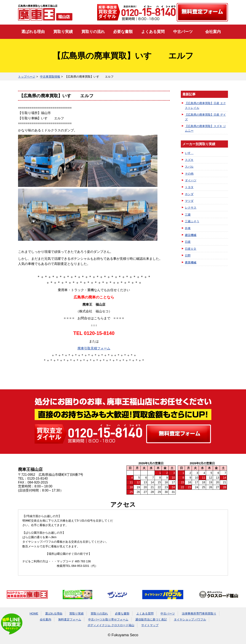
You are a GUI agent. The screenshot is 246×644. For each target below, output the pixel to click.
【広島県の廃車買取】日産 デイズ (205, 117)
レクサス (191, 208)
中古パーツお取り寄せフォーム (108, 619)
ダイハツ (191, 180)
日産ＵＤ (191, 249)
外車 (188, 228)
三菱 (188, 215)
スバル (189, 167)
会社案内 (213, 32)
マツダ (189, 201)
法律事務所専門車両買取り (199, 613)
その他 (189, 174)
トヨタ (189, 187)
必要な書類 (123, 32)
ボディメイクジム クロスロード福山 (111, 625)
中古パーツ (183, 32)
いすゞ (189, 153)
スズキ (189, 160)
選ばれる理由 (33, 32)
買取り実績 (63, 32)
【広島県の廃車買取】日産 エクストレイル (205, 105)
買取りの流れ (93, 32)
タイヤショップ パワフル (190, 619)
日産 (188, 242)
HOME (34, 613)
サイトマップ (150, 625)
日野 (188, 255)
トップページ (27, 77)
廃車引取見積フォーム (94, 348)
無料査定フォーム (70, 619)
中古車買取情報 (50, 77)
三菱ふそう (192, 221)
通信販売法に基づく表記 (151, 619)
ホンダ (189, 194)
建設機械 (191, 235)
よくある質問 (153, 32)
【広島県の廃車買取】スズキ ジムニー (205, 128)
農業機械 (191, 262)
